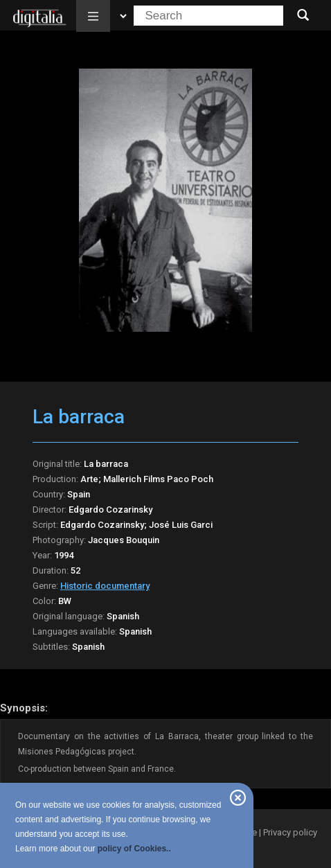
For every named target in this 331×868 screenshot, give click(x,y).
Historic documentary (105, 586)
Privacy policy (290, 832)
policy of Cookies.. (134, 849)
